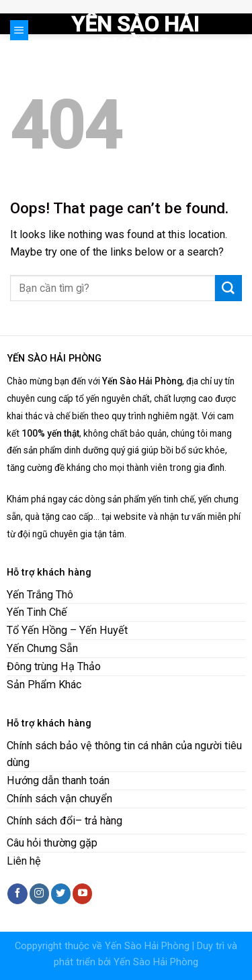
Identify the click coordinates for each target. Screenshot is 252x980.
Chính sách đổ (40, 821)
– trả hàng (99, 821)
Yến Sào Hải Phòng (135, 35)
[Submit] (228, 288)
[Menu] (19, 30)
